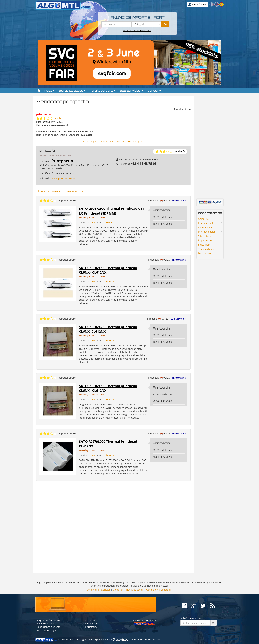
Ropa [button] (49, 91)
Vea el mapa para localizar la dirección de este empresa (113, 141)
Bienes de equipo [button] (72, 91)
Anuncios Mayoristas (99, 590)
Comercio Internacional (206, 221)
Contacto (90, 620)
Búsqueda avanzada (137, 30)
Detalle (57, 118)
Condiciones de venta (49, 627)
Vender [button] (154, 91)
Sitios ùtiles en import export (206, 238)
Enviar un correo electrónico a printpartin (61, 191)
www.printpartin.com (64, 178)
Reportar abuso (182, 109)
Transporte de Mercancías (206, 251)
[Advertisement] (113, 527)
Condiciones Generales (159, 590)
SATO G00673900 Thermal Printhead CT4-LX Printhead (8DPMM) (112, 211)
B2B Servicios (178, 319)
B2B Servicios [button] (131, 91)
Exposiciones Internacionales (207, 230)
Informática (179, 200)
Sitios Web (204, 245)
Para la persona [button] (102, 91)
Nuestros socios (135, 590)
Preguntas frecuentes (49, 620)
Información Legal (47, 630)
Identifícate (91, 624)
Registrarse (91, 627)
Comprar (118, 590)
